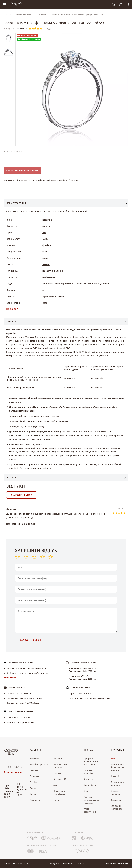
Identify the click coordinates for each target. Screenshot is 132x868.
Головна (7, 15)
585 (44, 233)
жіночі (46, 264)
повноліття (94, 284)
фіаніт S (47, 245)
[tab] (66, 203)
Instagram (54, 864)
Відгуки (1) (13, 478)
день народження (65, 284)
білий (45, 239)
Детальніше (10, 678)
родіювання (49, 277)
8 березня (48, 284)
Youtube (80, 864)
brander (124, 864)
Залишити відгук (22, 495)
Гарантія (12, 321)
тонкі (60, 271)
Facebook (68, 864)
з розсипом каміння (53, 296)
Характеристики (16, 203)
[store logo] (59, 4)
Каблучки (42, 15)
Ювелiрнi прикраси (24, 15)
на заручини (49, 271)
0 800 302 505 (15, 767)
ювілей (105, 284)
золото (46, 226)
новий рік (81, 284)
